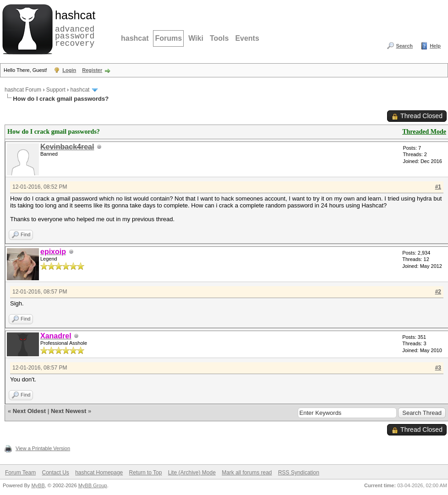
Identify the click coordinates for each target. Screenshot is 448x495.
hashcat (135, 38)
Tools (219, 38)
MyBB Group (93, 485)
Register (92, 70)
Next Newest (68, 411)
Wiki (196, 38)
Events (247, 38)
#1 (438, 187)
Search (404, 46)
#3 (438, 368)
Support (56, 90)
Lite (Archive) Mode (192, 473)
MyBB (38, 485)
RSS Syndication (299, 473)
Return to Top (146, 473)
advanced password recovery (73, 28)
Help (435, 46)
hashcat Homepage (99, 473)
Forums (168, 38)
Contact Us (55, 473)
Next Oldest (29, 411)
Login (69, 70)
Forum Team (20, 473)
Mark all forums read (247, 473)
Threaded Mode (424, 132)
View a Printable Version (43, 448)
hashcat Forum (23, 90)
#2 (438, 292)
